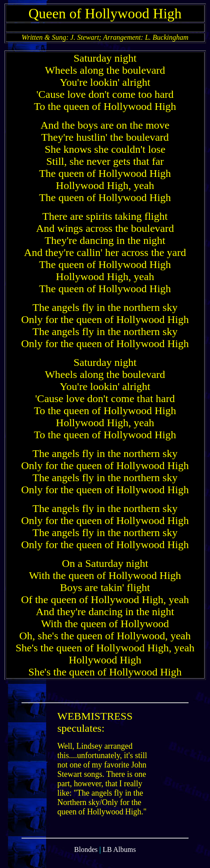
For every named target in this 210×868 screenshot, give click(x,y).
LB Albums (119, 860)
